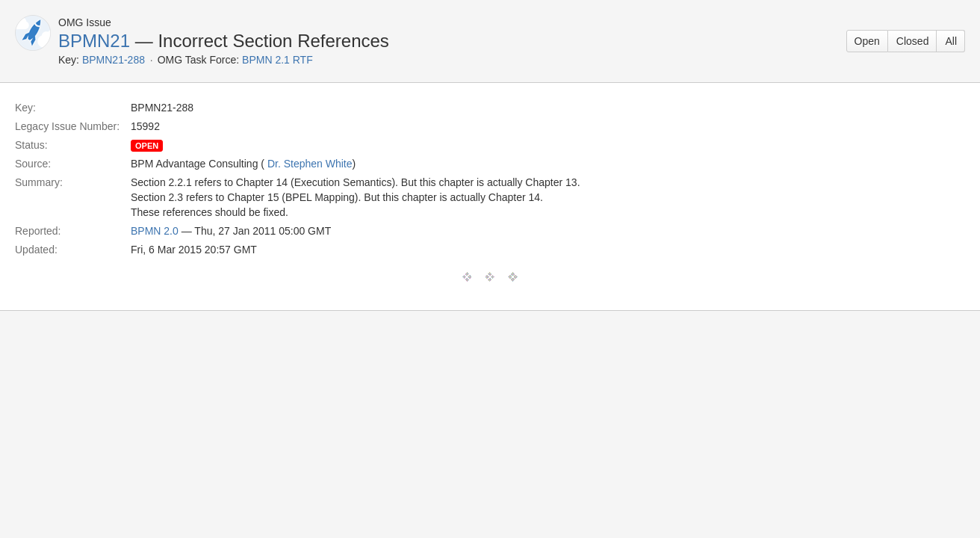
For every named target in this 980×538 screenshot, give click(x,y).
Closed (913, 41)
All (951, 41)
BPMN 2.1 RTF (277, 60)
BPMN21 (94, 41)
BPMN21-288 (114, 60)
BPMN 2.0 (155, 231)
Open (867, 41)
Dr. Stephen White (310, 164)
